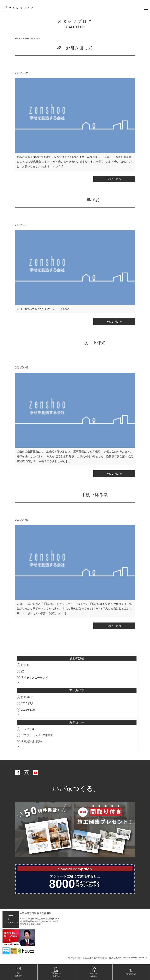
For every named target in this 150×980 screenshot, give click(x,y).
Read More (114, 179)
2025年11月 (28, 710)
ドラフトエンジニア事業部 (37, 736)
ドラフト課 (28, 729)
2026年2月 (28, 704)
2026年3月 (28, 697)
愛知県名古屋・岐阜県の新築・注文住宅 (98, 958)
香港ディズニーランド (34, 678)
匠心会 (25, 665)
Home (17, 39)
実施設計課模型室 (32, 742)
